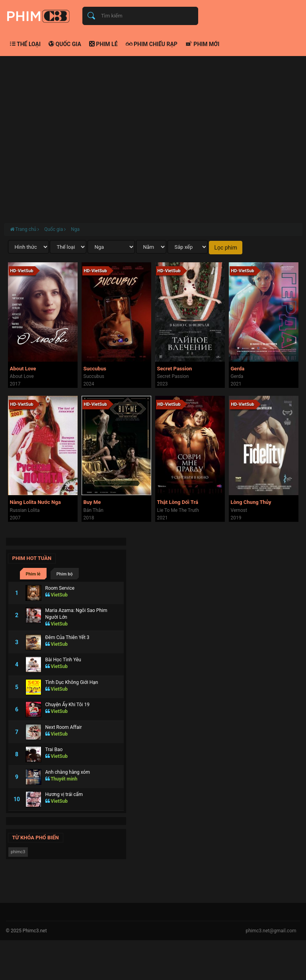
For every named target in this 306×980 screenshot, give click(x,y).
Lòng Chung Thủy (251, 502)
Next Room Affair (64, 727)
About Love (23, 369)
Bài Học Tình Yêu (63, 660)
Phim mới (202, 44)
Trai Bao (54, 750)
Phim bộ (65, 574)
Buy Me (92, 502)
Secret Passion (175, 369)
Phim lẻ (103, 44)
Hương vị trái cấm (64, 794)
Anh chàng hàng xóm (68, 772)
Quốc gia (65, 44)
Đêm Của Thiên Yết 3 (67, 637)
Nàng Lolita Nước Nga (35, 502)
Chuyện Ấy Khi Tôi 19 (67, 705)
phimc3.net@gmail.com (271, 931)
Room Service (60, 588)
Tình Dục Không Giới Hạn (72, 682)
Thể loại (25, 44)
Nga (75, 229)
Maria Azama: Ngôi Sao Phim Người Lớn (76, 614)
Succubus (95, 369)
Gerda (238, 369)
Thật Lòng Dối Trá (178, 502)
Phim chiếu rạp (152, 44)
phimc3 (18, 852)
